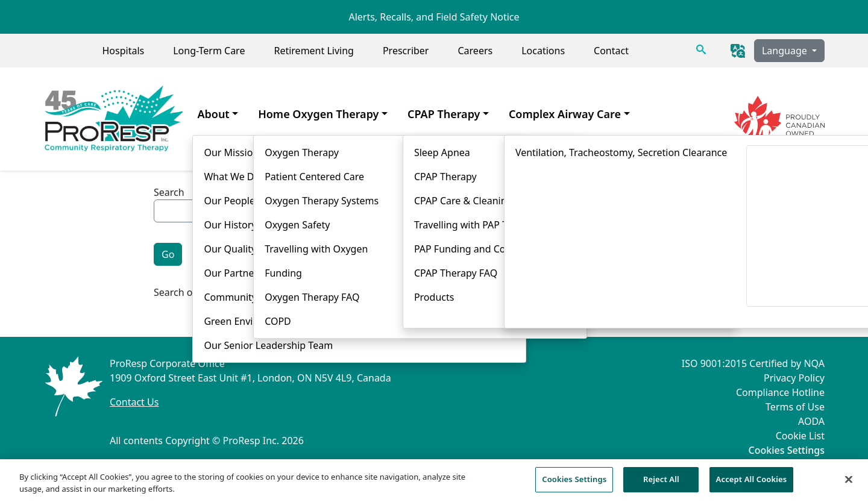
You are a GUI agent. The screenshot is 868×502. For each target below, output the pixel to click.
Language (786, 51)
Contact (611, 51)
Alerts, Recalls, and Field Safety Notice (434, 17)
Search (169, 192)
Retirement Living (314, 51)
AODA (811, 421)
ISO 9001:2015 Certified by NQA (753, 363)
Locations (543, 51)
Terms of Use (795, 407)
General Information (306, 234)
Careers (475, 51)
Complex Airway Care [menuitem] (565, 114)
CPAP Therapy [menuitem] (444, 114)
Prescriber (406, 51)
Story (611, 234)
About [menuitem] (213, 114)
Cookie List (800, 436)
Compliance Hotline (780, 392)
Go (168, 254)
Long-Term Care (209, 51)
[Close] (849, 485)
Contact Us (134, 402)
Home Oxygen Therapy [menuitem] (318, 114)
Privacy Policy (794, 378)
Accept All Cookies (752, 485)
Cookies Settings (787, 450)
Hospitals (123, 51)
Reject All (661, 485)
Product (476, 234)
